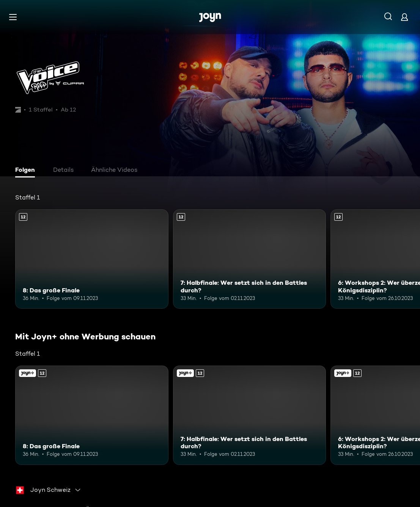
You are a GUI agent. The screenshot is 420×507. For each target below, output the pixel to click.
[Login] (404, 17)
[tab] (27, 171)
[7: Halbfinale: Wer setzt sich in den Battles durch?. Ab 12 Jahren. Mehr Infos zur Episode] (250, 259)
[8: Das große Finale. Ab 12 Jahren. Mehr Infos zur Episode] (92, 259)
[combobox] (49, 490)
